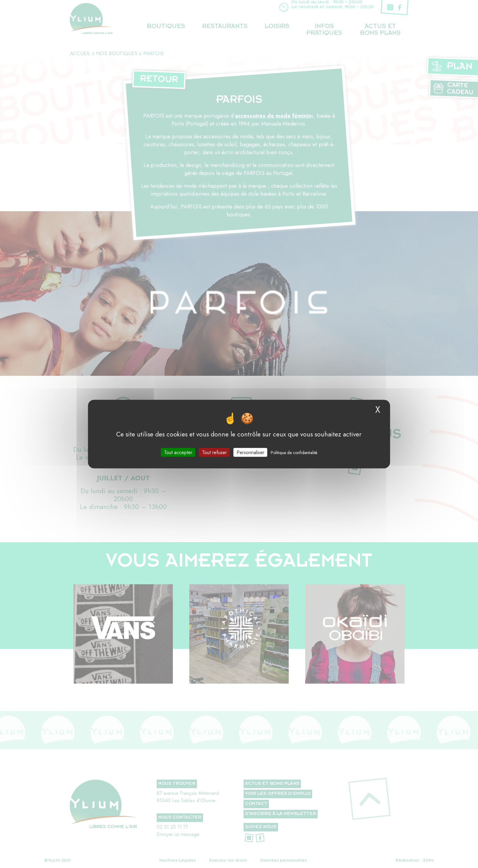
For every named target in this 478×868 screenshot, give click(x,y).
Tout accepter (178, 452)
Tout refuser (214, 452)
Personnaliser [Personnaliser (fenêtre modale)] (250, 452)
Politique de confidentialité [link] (294, 452)
